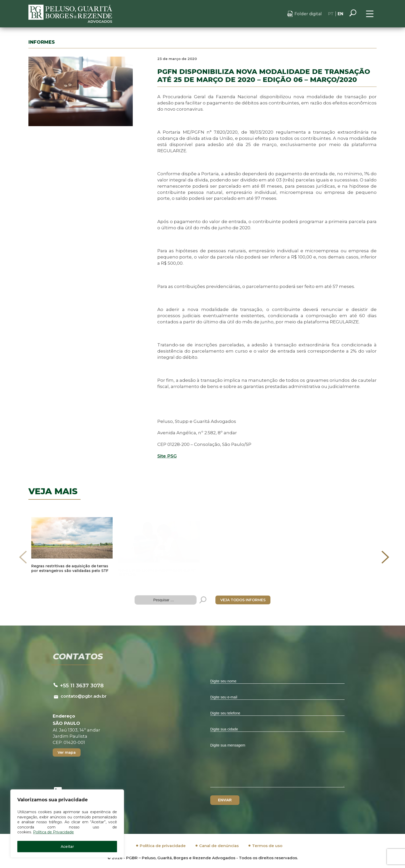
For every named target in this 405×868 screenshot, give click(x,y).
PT (331, 14)
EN (340, 14)
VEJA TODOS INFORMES (243, 600)
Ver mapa (67, 752)
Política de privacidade (163, 846)
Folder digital (308, 14)
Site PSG (167, 456)
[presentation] (23, 557)
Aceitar (67, 847)
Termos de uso (267, 846)
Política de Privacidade (53, 832)
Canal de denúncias (219, 846)
